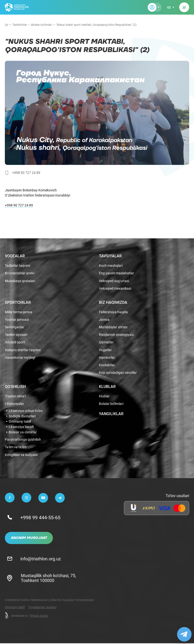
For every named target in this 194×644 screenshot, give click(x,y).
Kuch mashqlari (111, 264)
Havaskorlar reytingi (20, 358)
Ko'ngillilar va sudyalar (21, 455)
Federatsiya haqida (113, 311)
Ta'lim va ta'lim (16, 448)
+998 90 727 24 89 (19, 205)
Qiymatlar (106, 342)
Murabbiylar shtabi (113, 326)
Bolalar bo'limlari (41, 25)
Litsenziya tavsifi (21, 427)
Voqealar (15, 255)
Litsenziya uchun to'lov (26, 411)
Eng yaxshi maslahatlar (117, 272)
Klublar (107, 387)
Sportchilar (18, 301)
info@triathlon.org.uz (41, 559)
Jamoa (104, 319)
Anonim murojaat (29, 539)
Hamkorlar (107, 358)
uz (169, 7)
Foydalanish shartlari (43, 608)
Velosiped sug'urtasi (114, 280)
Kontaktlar (107, 365)
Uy (7, 25)
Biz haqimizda (113, 301)
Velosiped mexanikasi (115, 288)
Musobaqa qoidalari (20, 280)
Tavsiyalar (110, 255)
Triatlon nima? (16, 397)
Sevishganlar (15, 326)
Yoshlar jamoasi (17, 319)
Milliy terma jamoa (19, 311)
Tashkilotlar (20, 25)
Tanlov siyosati (16, 334)
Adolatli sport (15, 342)
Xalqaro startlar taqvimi (23, 350)
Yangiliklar (111, 414)
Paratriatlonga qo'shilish (23, 440)
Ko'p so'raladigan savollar (118, 373)
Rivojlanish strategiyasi (116, 334)
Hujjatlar (105, 350)
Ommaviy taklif (20, 422)
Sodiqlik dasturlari (22, 417)
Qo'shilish (15, 387)
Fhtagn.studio (39, 616)
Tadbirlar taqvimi (17, 264)
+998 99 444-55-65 (41, 518)
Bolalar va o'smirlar (23, 433)
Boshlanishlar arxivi (20, 272)
